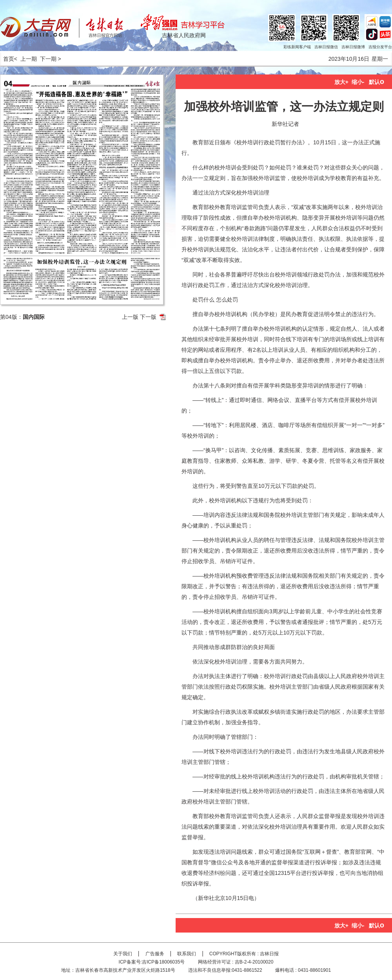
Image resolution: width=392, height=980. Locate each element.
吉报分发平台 (380, 47)
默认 (377, 82)
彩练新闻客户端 (297, 47)
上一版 (130, 317)
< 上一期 (25, 59)
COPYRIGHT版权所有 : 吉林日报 (244, 954)
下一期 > (51, 59)
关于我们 (123, 954)
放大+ (341, 82)
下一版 (148, 317)
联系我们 (187, 954)
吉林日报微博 (353, 47)
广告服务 (155, 954)
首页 (7, 59)
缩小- (358, 82)
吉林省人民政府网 (184, 35)
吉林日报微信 (326, 47)
